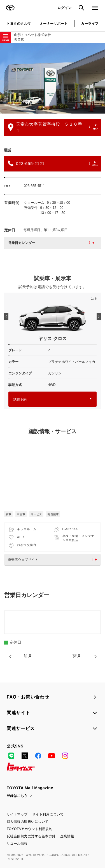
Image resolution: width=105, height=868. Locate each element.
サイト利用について (48, 814)
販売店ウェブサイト (54, 560)
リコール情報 (17, 844)
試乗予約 (52, 399)
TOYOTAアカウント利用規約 (30, 829)
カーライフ (90, 24)
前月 (28, 656)
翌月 (77, 656)
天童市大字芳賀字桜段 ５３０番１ (53, 127)
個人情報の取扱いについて (28, 822)
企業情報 (67, 836)
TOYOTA (10, 8)
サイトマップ (17, 814)
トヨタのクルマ (19, 24)
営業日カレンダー (51, 243)
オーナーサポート (54, 24)
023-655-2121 (53, 163)
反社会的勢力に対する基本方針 (31, 836)
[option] (53, 78)
